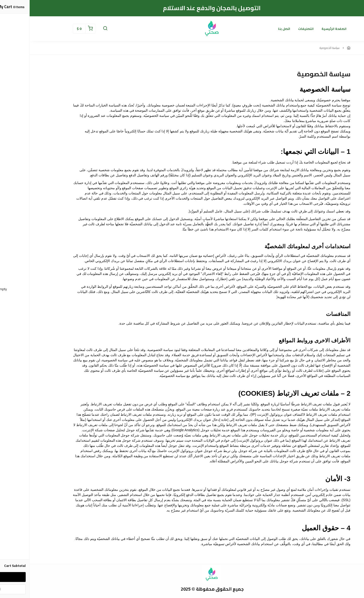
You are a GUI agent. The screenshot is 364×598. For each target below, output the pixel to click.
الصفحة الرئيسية (304, 29)
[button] (76, 29)
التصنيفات (276, 29)
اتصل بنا (254, 29)
